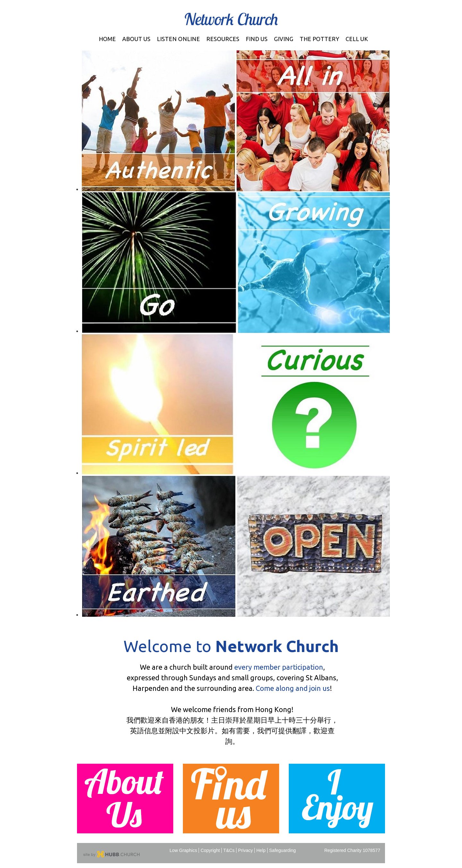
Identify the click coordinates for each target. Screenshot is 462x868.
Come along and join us (293, 688)
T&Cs (229, 850)
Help (261, 850)
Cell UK (357, 39)
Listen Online (178, 39)
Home (107, 39)
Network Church (231, 19)
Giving (284, 39)
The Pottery (319, 39)
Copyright (210, 850)
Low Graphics (184, 850)
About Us (136, 39)
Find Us (257, 39)
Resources (223, 39)
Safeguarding (282, 850)
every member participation (279, 667)
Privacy (245, 850)
